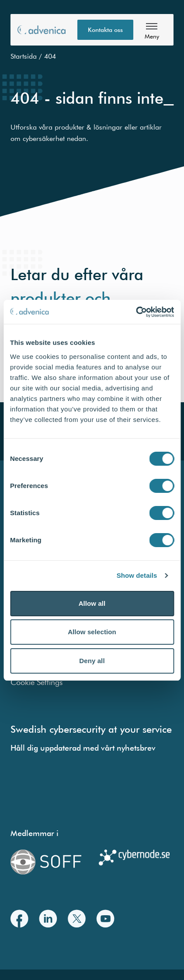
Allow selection (92, 632)
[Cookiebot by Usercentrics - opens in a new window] (136, 312)
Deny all (92, 661)
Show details (137, 575)
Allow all (92, 603)
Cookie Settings (36, 682)
